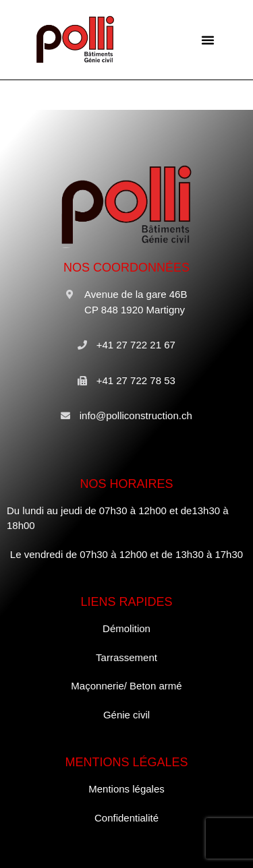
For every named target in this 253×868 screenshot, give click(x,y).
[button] (208, 40)
